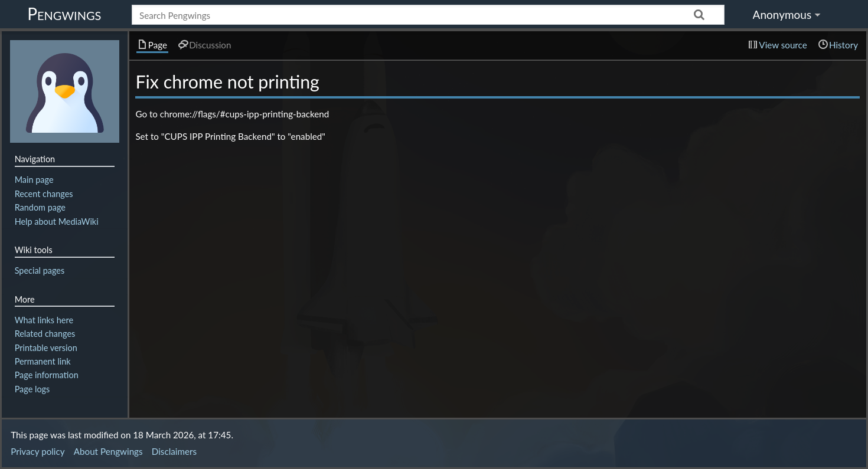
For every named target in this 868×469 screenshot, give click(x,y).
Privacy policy (37, 451)
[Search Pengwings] (428, 15)
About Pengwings (108, 451)
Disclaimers (174, 451)
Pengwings (64, 14)
